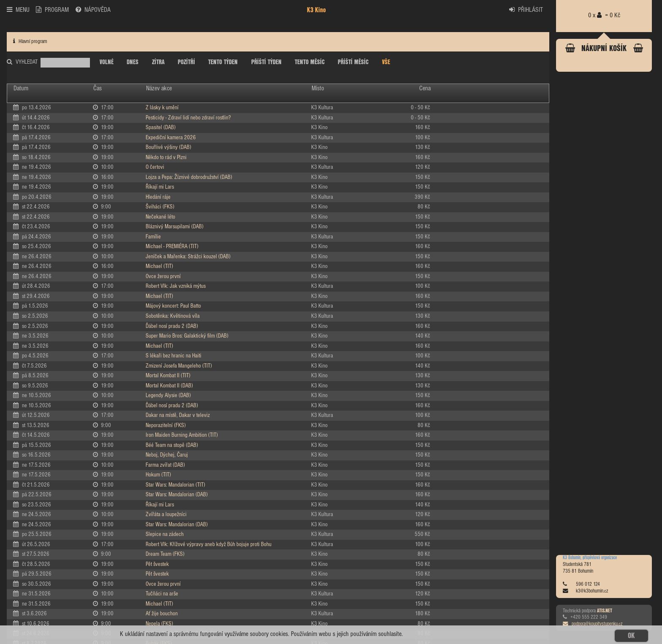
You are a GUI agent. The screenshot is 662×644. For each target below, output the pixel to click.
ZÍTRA (158, 62)
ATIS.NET (605, 611)
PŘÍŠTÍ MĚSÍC (353, 62)
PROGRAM (52, 10)
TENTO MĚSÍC (310, 62)
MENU (18, 10)
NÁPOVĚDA (93, 10)
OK (631, 636)
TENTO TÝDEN (223, 62)
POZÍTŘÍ (186, 62)
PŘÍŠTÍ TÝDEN (266, 62)
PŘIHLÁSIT (526, 10)
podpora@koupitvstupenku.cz (593, 624)
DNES (133, 62)
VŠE (386, 62)
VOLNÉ (107, 62)
